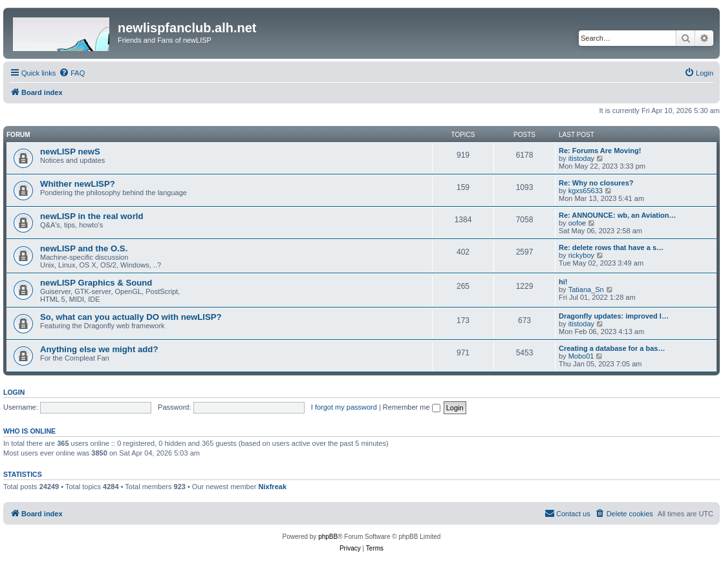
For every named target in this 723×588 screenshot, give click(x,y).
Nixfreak (273, 487)
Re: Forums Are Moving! (600, 151)
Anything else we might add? (99, 349)
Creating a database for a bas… (612, 348)
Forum (18, 135)
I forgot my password (344, 407)
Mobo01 (581, 356)
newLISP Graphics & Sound (96, 283)
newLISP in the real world (92, 216)
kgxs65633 (586, 191)
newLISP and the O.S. (84, 248)
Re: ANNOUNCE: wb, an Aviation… (618, 215)
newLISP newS (70, 152)
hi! (563, 282)
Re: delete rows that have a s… (611, 247)
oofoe (577, 223)
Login (14, 392)
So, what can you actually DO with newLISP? (131, 317)
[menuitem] (72, 73)
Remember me (412, 407)
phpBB (328, 537)
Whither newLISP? (78, 184)
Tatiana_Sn (586, 289)
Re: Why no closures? (596, 183)
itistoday (581, 158)
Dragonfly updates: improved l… (614, 316)
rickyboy (581, 255)
